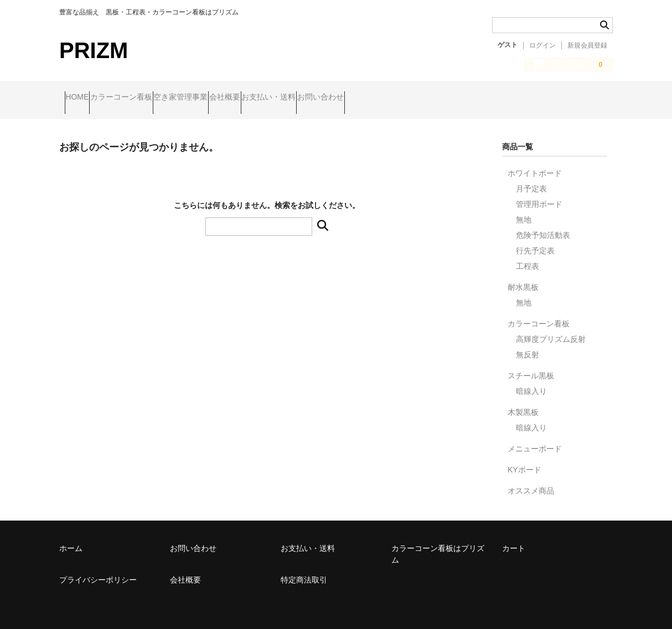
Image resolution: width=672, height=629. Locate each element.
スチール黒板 (531, 366)
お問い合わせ (432, 98)
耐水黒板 (523, 278)
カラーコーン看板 (148, 98)
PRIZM (94, 50)
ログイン (542, 45)
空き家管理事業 (229, 98)
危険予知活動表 (543, 226)
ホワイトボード (535, 164)
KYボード (524, 460)
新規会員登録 (587, 45)
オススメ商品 (531, 481)
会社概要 (294, 98)
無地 (524, 210)
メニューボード (535, 439)
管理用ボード (539, 195)
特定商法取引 (304, 570)
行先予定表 (535, 241)
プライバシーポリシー (98, 570)
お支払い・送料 (359, 98)
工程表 (528, 257)
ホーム (71, 539)
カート (514, 539)
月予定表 (531, 179)
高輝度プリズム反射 (551, 330)
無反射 (528, 345)
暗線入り (531, 382)
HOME (82, 98)
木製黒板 (523, 403)
